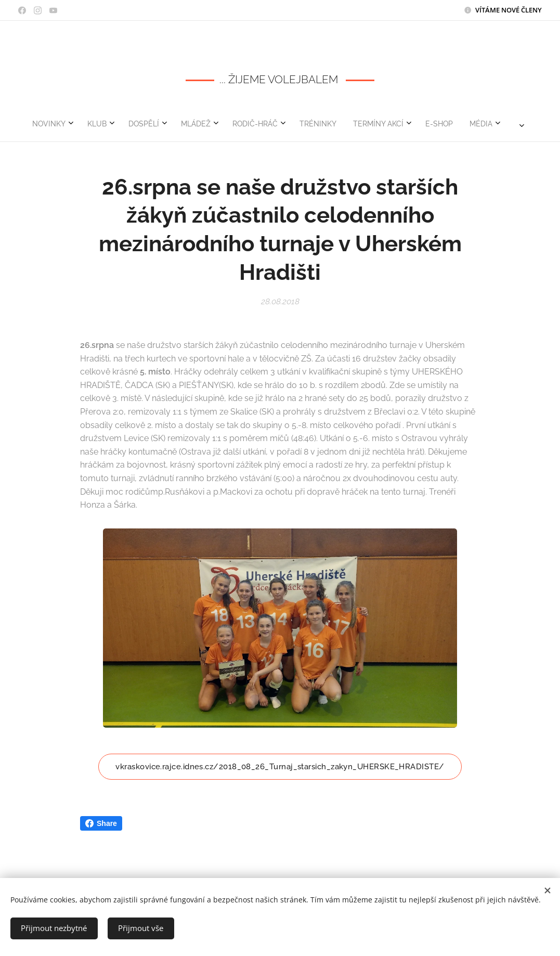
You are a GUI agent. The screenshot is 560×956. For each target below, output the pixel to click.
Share (101, 823)
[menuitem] (147, 124)
